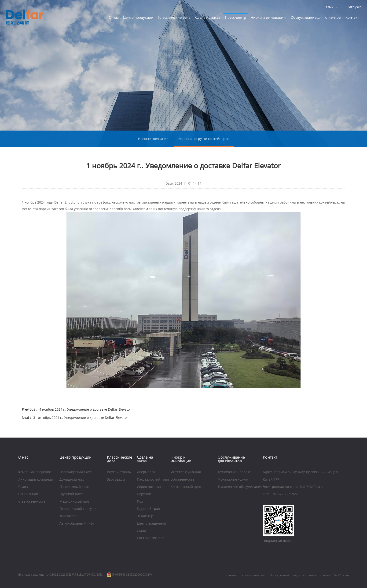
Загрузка (354, 7)
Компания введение (35, 472)
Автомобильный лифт (77, 524)
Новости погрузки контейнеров (204, 139)
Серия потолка (149, 487)
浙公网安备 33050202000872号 (129, 575)
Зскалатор (145, 516)
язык (329, 7)
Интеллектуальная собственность (186, 476)
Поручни (144, 494)
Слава (23, 487)
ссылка (325, 575)
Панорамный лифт (75, 487)
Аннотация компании (36, 480)
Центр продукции (138, 17)
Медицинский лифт (75, 502)
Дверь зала (146, 472)
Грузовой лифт (71, 494)
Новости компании (153, 139)
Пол (140, 502)
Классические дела (174, 17)
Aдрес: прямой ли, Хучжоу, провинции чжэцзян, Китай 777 (301, 476)
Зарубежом (116, 480)
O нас (114, 17)
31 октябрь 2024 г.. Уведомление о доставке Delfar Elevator (80, 418)
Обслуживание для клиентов (316, 17)
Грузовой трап (149, 509)
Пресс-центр (235, 17)
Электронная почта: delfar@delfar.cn (293, 487)
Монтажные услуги (233, 480)
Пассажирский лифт (76, 472)
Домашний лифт (73, 480)
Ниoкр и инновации (268, 17)
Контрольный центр (187, 487)
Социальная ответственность (32, 498)
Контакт (352, 17)
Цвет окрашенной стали (151, 528)
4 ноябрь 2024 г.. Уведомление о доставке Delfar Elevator (85, 409)
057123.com (341, 575)
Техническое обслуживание (240, 487)
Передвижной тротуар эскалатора (78, 513)
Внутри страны (119, 472)
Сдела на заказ (208, 17)
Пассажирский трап (153, 480)
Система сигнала (151, 538)
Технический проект (234, 472)
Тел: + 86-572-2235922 (280, 494)
